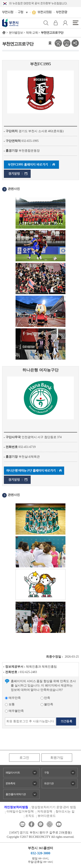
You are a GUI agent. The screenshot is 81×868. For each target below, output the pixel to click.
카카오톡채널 (40, 824)
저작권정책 (45, 811)
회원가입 (57, 758)
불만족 (47, 704)
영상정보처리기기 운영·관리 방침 (54, 807)
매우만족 (13, 698)
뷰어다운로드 (47, 816)
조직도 (30, 816)
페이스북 (31, 824)
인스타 (50, 824)
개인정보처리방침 (16, 807)
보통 (10, 704)
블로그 (22, 824)
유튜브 (59, 824)
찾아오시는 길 (65, 811)
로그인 (24, 758)
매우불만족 (14, 711)
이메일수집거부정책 (20, 811)
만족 (45, 698)
